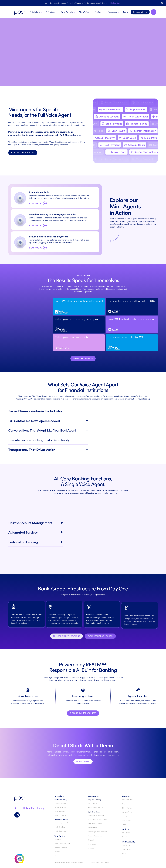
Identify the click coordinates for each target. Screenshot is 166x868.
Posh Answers (60, 811)
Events (124, 816)
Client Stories (127, 808)
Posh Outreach (60, 815)
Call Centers (93, 828)
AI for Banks (93, 803)
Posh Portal (126, 837)
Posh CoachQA (60, 831)
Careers (57, 852)
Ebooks (125, 824)
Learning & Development (97, 832)
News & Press (127, 812)
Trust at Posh (127, 845)
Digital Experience (95, 824)
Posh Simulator (60, 827)
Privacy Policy (95, 862)
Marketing (92, 840)
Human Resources (95, 836)
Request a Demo (140, 12)
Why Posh (58, 840)
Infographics (126, 820)
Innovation (92, 844)
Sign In (125, 12)
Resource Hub (127, 800)
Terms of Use (105, 862)
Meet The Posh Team (62, 844)
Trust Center (126, 849)
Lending (91, 848)
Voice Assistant (60, 803)
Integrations (126, 833)
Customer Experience (96, 815)
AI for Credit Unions (95, 807)
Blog (123, 804)
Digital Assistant (60, 807)
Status (124, 854)
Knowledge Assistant (62, 823)
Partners (58, 856)
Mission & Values (61, 848)
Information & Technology (98, 820)
